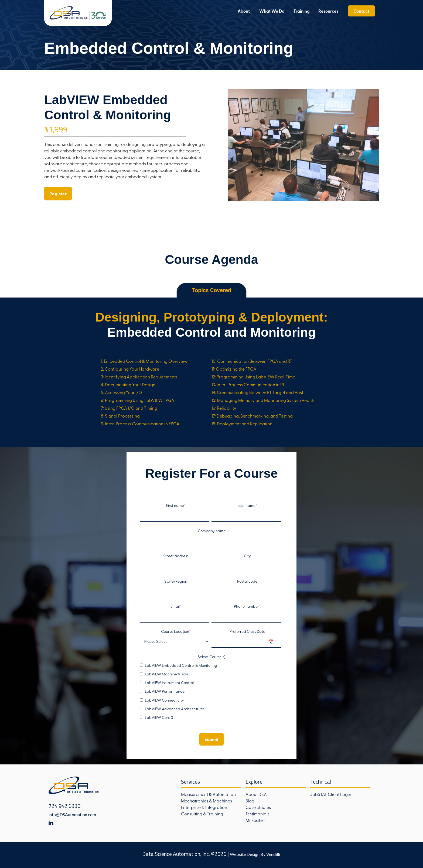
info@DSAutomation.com (72, 814)
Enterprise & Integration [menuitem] (204, 807)
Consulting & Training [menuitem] (202, 814)
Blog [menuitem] (250, 801)
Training (302, 11)
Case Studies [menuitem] (258, 807)
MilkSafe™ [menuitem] (255, 820)
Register (58, 194)
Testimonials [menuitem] (257, 814)
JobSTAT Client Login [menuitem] (331, 794)
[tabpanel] (211, 372)
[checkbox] (210, 691)
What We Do (272, 11)
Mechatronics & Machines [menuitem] (207, 801)
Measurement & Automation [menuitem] (208, 794)
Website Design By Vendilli (255, 854)
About (244, 11)
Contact (361, 11)
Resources (328, 11)
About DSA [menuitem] (256, 794)
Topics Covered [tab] (211, 290)
